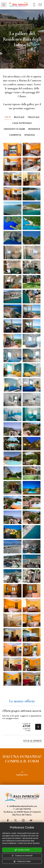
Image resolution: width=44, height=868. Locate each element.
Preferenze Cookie (22, 861)
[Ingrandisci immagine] (12, 149)
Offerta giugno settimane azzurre (22, 711)
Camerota (15, 135)
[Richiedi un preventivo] (40, 4)
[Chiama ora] (34, 4)
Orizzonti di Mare (14, 129)
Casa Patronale (22, 123)
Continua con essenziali (22, 856)
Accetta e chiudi (22, 850)
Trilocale (34, 117)
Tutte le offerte (32, 741)
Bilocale (19, 117)
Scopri (38, 727)
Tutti (8, 117)
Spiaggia (30, 135)
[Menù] (4, 5)
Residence (34, 129)
